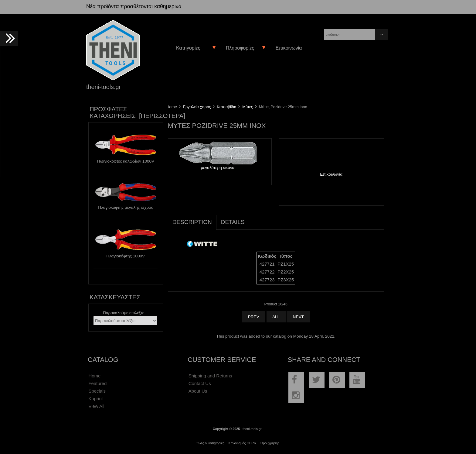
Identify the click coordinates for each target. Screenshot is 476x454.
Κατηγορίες (188, 48)
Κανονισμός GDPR (242, 443)
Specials (97, 391)
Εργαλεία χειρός (197, 107)
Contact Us (200, 383)
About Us (198, 391)
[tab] (254, 219)
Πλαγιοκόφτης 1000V (126, 256)
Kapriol (95, 399)
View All (96, 406)
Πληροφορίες (240, 48)
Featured (97, 383)
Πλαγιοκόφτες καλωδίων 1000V (126, 161)
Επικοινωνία (288, 48)
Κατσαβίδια (226, 107)
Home (172, 107)
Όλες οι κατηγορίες (211, 443)
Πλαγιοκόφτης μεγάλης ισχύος (126, 207)
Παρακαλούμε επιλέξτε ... (126, 313)
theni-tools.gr (252, 429)
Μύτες (248, 107)
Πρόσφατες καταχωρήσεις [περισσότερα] (137, 112)
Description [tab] (192, 222)
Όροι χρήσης (270, 443)
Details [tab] (233, 222)
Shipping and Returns (210, 376)
